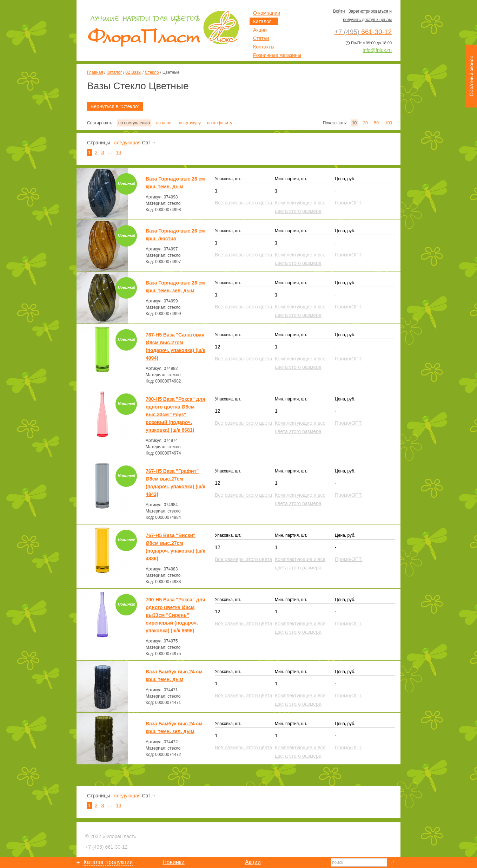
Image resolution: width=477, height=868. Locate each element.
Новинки (174, 862)
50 (376, 123)
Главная (95, 72)
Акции (260, 30)
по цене (164, 123)
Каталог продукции (108, 862)
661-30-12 (106, 847)
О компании (267, 13)
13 (119, 152)
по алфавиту (220, 123)
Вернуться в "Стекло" (115, 106)
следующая (127, 143)
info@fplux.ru (377, 50)
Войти (339, 11)
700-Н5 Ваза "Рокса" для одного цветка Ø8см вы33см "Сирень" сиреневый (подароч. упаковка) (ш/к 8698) (175, 615)
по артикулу (189, 123)
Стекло (152, 72)
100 (389, 123)
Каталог (114, 72)
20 (365, 123)
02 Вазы (133, 72)
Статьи (261, 38)
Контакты (264, 47)
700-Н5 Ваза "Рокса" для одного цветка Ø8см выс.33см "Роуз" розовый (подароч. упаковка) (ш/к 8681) (175, 415)
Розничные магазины (277, 55)
